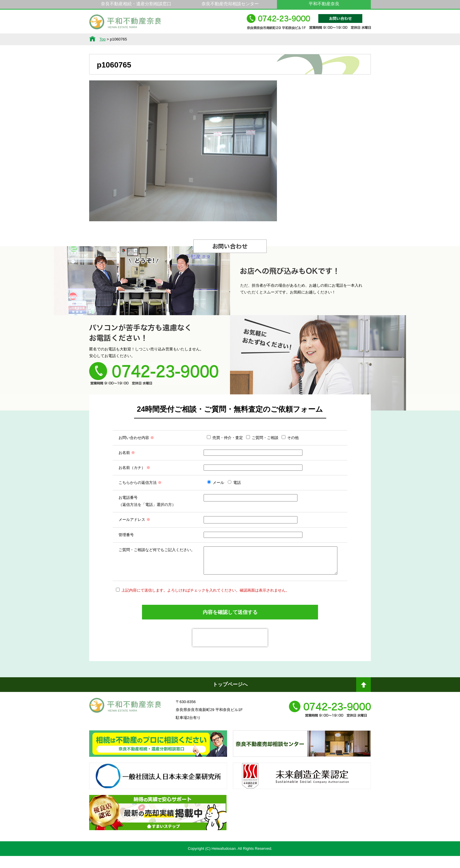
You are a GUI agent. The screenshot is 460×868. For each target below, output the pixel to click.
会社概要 (310, 39)
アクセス (351, 39)
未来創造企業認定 (302, 793)
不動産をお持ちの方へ (230, 39)
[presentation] (230, 650)
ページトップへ (363, 699)
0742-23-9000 (309, 25)
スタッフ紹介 (270, 39)
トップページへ (230, 696)
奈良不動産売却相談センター (230, 4)
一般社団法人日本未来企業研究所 (158, 793)
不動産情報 (109, 39)
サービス (150, 39)
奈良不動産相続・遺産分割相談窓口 (136, 4)
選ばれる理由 (190, 39)
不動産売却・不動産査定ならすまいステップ (158, 830)
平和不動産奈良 (125, 24)
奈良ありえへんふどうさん (158, 761)
